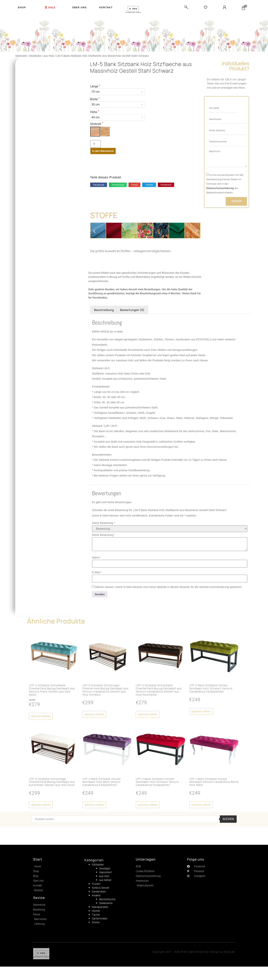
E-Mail (97, 576)
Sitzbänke (35, 56)
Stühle (96, 926)
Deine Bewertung (103, 527)
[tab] (104, 314)
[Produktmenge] (96, 144)
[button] (99, 185)
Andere (96, 899)
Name (97, 561)
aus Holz (49, 56)
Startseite (21, 56)
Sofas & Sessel (100, 892)
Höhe (94, 112)
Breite (94, 99)
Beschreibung (104, 314)
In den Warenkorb (103, 151)
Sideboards (106, 907)
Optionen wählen (41, 720)
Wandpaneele (100, 911)
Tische (96, 919)
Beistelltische (107, 903)
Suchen (228, 823)
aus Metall (105, 884)
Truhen (96, 888)
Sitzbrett (96, 124)
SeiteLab (229, 961)
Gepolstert (105, 876)
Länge (95, 86)
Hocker (96, 915)
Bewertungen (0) (132, 314)
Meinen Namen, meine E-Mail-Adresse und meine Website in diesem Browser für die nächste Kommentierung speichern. (169, 591)
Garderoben (99, 896)
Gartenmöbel (100, 922)
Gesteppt (105, 872)
